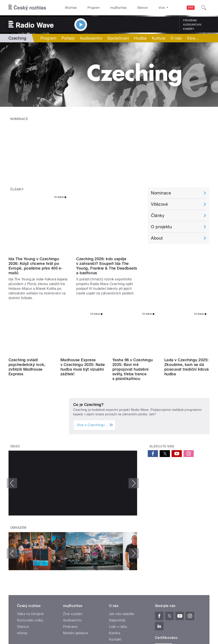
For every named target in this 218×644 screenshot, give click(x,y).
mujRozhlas (108, 8)
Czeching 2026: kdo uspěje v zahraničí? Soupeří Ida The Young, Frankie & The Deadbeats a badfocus (107, 216)
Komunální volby (30, 548)
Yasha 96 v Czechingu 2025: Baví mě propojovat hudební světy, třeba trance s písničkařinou (133, 297)
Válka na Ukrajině (30, 542)
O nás (176, 38)
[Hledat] (204, 8)
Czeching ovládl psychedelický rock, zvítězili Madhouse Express (27, 295)
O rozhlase (147, 8)
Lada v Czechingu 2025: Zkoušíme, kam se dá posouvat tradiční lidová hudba (187, 295)
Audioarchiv (192, 25)
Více (193, 38)
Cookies (133, 600)
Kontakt (115, 568)
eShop (22, 561)
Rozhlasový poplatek (125, 574)
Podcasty (70, 555)
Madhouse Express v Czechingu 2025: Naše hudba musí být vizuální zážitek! (83, 295)
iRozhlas (69, 8)
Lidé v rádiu (118, 555)
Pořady (68, 38)
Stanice (127, 8)
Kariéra (115, 561)
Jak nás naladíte (122, 542)
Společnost (118, 38)
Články (17, 167)
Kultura (159, 38)
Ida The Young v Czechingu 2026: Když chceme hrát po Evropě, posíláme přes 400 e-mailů (36, 216)
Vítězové (159, 182)
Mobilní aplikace (76, 561)
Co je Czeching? (88, 333)
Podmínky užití (176, 600)
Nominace (19, 119)
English (196, 600)
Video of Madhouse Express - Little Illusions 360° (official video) (73, 411)
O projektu (161, 204)
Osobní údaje (152, 600)
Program (87, 8)
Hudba (140, 38)
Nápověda (117, 548)
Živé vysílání (73, 542)
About (157, 216)
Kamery (189, 29)
